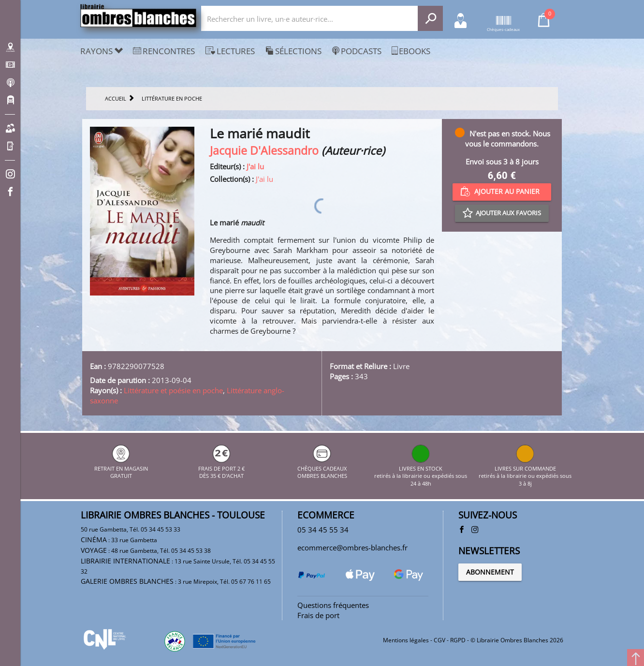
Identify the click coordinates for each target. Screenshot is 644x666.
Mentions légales (406, 640)
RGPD (458, 640)
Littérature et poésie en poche (173, 390)
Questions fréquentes (333, 605)
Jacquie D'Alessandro (264, 151)
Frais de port (318, 615)
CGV (439, 640)
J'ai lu (255, 166)
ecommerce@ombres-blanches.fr (352, 548)
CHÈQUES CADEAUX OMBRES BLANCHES (322, 468)
